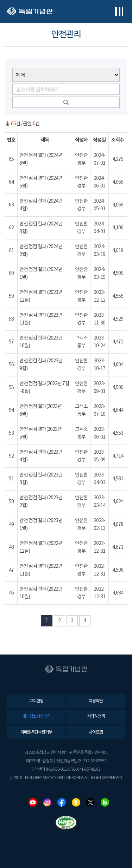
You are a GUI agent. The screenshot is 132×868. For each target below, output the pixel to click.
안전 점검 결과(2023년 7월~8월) (44, 388)
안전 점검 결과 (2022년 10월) (41, 593)
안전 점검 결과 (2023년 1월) (41, 525)
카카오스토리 (76, 802)
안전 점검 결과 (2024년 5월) (41, 182)
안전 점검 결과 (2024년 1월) (41, 274)
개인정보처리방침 (36, 716)
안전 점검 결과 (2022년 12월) (41, 547)
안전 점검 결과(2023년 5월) (40, 433)
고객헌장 (36, 701)
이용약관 (96, 701)
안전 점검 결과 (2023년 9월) (41, 365)
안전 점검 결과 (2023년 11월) (41, 319)
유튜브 (33, 802)
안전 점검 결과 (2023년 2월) (41, 502)
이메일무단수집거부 (36, 732)
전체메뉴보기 (119, 11)
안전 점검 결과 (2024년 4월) (41, 205)
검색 (66, 102)
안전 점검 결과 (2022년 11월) (41, 570)
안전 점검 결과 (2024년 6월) (41, 159)
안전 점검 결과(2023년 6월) (40, 410)
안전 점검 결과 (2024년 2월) (41, 251)
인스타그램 (47, 802)
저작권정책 (96, 716)
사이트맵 (96, 732)
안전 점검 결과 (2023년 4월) (41, 456)
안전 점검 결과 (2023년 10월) (41, 342)
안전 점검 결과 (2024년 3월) (41, 228)
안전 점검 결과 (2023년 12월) (41, 296)
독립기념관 (30, 11)
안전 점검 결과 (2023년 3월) (41, 479)
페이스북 (62, 802)
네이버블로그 (105, 802)
